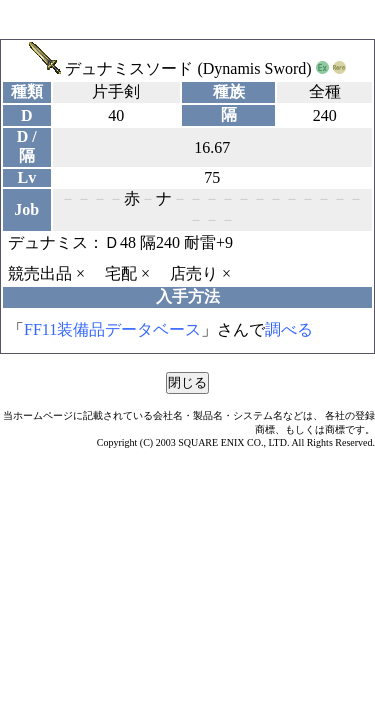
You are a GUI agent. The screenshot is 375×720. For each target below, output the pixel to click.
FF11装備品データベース (112, 329)
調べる (289, 329)
